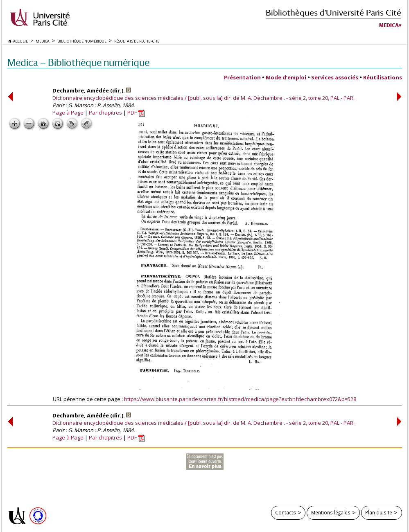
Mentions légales (331, 512)
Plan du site (379, 512)
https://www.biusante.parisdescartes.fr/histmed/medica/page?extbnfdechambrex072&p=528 (240, 399)
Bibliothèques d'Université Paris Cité (333, 12)
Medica (389, 25)
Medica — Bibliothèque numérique (78, 62)
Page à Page (68, 113)
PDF (136, 113)
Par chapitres (105, 113)
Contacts (286, 512)
